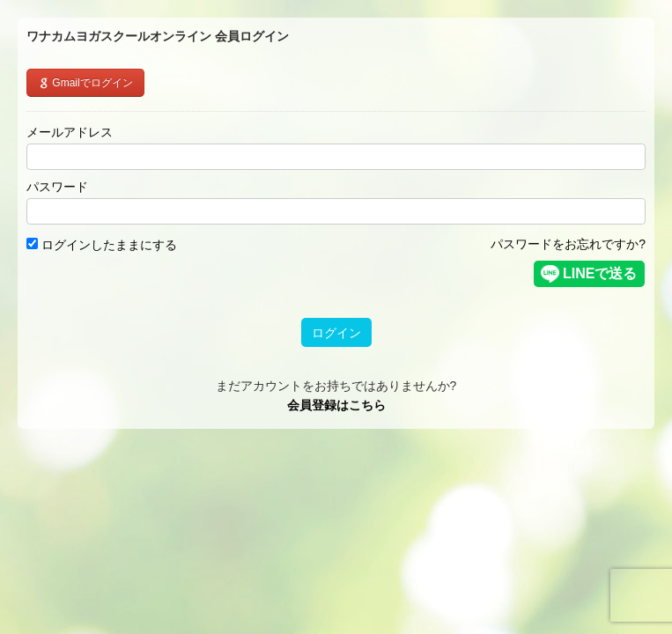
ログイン (336, 333)
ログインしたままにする (102, 245)
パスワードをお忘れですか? (568, 244)
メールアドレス (70, 132)
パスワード (57, 187)
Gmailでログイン (85, 83)
